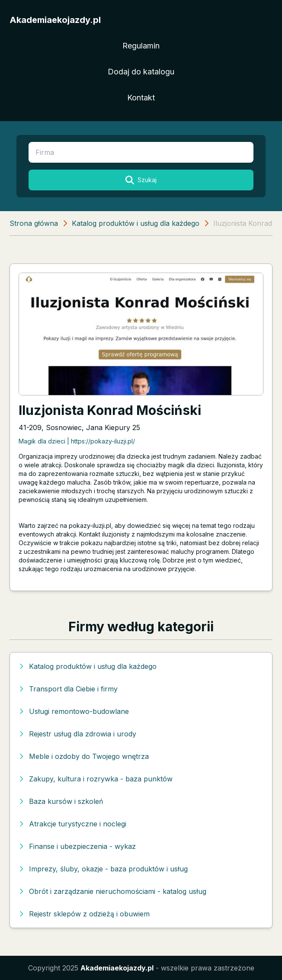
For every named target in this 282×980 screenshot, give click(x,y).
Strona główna (34, 223)
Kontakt (141, 98)
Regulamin (141, 46)
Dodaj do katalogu (141, 72)
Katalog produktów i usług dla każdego (136, 223)
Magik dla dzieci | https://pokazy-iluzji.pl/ (77, 441)
